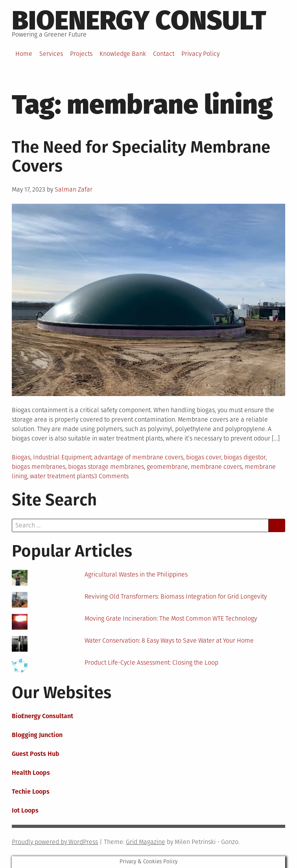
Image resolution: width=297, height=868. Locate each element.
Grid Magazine (146, 842)
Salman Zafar (74, 189)
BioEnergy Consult (139, 20)
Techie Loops (31, 792)
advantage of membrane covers (139, 457)
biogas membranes (39, 467)
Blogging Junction (37, 735)
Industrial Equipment (62, 457)
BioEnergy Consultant (42, 716)
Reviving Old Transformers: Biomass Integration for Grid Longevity (176, 596)
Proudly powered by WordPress (55, 842)
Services (51, 54)
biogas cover (204, 457)
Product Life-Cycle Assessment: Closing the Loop (151, 663)
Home (24, 54)
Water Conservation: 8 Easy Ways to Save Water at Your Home (169, 640)
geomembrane (167, 467)
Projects (81, 54)
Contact (164, 54)
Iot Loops (25, 810)
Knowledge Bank (123, 54)
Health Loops (31, 773)
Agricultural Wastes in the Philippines (136, 574)
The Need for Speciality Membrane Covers (141, 157)
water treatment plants (62, 476)
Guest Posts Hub (36, 754)
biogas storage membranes (106, 467)
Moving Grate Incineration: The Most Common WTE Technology (171, 618)
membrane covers (216, 467)
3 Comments (111, 476)
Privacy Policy (200, 54)
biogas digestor (245, 457)
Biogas (21, 457)
